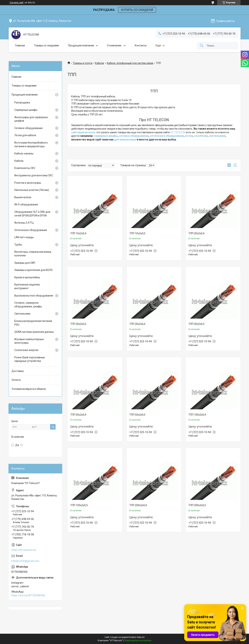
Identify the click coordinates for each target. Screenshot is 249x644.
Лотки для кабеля (25, 135)
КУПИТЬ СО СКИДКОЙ (137, 10)
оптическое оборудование (167, 136)
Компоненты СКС (25, 168)
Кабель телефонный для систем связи (130, 63)
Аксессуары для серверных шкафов (31, 119)
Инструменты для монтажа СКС (34, 175)
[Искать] (202, 46)
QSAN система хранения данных (34, 332)
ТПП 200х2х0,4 (138, 505)
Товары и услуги (83, 63)
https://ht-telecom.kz (24, 550)
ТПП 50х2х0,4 (78, 415)
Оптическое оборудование (31, 230)
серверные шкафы (106, 136)
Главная (20, 45)
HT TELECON (178, 132)
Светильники (22, 314)
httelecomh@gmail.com (25, 561)
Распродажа (22, 103)
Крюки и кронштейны (27, 277)
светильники (217, 136)
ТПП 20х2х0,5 (78, 324)
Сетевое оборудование (29, 128)
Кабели (99, 63)
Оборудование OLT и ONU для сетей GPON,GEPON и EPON (32, 214)
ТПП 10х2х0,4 (78, 233)
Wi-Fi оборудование (26, 204)
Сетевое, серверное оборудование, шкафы (28, 305)
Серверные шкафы (26, 110)
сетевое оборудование (134, 136)
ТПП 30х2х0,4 (137, 324)
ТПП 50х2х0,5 (137, 415)
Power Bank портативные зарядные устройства (30, 359)
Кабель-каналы (24, 153)
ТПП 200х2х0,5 (197, 505)
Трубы (18, 245)
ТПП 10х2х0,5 (137, 233)
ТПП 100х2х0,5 (79, 505)
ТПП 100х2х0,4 (197, 415)
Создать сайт (17, 3)
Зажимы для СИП (25, 263)
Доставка (18, 371)
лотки (189, 136)
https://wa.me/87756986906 (28, 595)
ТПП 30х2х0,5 (196, 324)
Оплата (16, 380)
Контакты (141, 45)
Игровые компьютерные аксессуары (29, 341)
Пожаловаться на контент (138, 641)
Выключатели (23, 197)
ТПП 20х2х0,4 (196, 233)
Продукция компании (81, 45)
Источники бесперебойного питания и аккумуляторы (31, 144)
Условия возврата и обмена (29, 389)
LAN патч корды (24, 237)
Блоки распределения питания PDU (33, 323)
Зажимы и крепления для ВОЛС (34, 270)
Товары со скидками (46, 45)
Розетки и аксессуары (28, 183)
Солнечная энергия (26, 350)
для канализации (125, 140)
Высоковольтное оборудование (34, 296)
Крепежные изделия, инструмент (27, 286)
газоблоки (201, 136)
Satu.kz (141, 637)
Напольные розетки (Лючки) (32, 190)
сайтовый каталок (83, 132)
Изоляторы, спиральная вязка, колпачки (33, 254)
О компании (114, 45)
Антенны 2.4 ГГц (24, 223)
